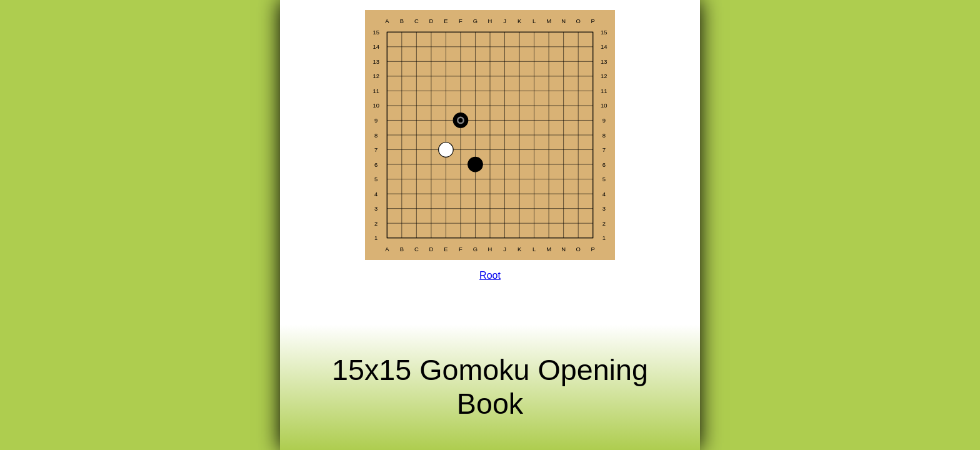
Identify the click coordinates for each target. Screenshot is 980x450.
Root (490, 275)
